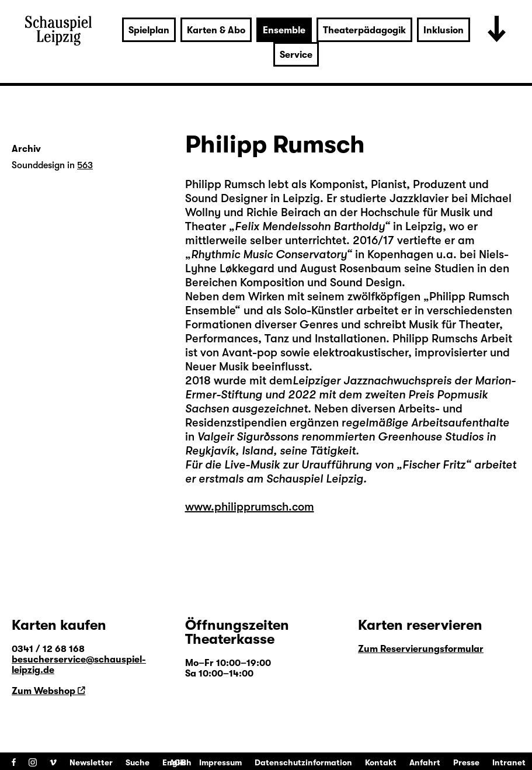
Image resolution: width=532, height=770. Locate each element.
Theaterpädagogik (364, 30)
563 (85, 165)
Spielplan (149, 30)
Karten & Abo (216, 30)
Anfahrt (425, 762)
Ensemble (284, 30)
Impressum (220, 762)
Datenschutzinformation (303, 762)
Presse (466, 762)
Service (296, 55)
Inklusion (444, 30)
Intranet (509, 762)
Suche (138, 762)
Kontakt (381, 762)
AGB (178, 762)
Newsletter (91, 762)
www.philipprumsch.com (250, 507)
